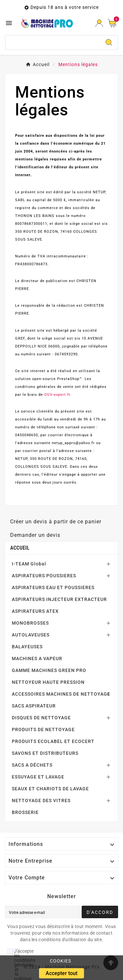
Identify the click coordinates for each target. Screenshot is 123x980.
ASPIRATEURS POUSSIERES (44, 576)
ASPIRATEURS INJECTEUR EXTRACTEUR (59, 599)
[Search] (109, 42)
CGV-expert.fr (57, 395)
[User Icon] (99, 23)
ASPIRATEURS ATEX (35, 611)
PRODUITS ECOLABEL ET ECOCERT (53, 741)
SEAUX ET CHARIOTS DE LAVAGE (50, 789)
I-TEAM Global (29, 564)
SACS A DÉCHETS (32, 765)
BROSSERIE (25, 812)
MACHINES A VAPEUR (37, 658)
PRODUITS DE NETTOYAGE (43, 729)
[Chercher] (53, 42)
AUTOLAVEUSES (31, 635)
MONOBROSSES (30, 623)
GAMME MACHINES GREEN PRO (49, 670)
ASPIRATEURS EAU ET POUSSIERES (53, 587)
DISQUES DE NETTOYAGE (41, 718)
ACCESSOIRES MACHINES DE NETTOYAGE (61, 694)
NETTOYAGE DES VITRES (41, 801)
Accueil (20, 548)
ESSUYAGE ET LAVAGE (38, 777)
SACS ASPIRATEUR (34, 706)
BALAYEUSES (27, 647)
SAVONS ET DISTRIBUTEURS (45, 753)
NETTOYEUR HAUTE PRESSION (48, 682)
